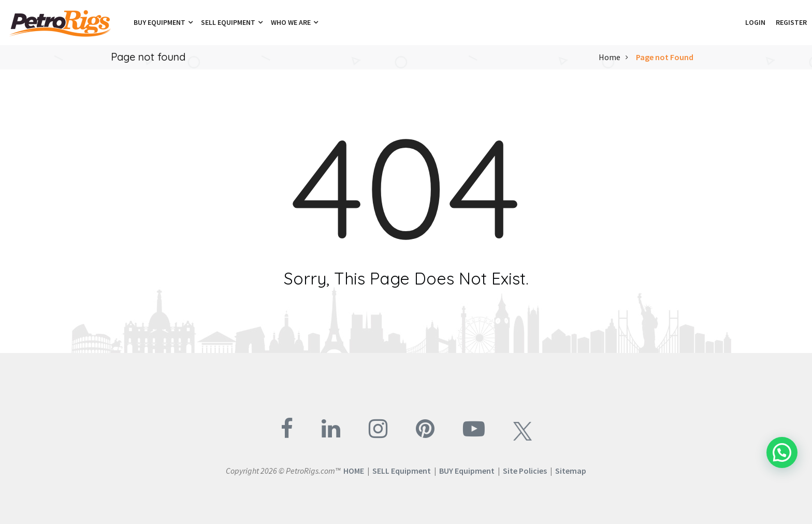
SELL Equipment (402, 471)
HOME (354, 471)
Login (755, 22)
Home (610, 57)
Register (791, 22)
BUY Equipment (467, 471)
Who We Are (294, 22)
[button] (735, 22)
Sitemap (571, 471)
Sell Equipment (232, 22)
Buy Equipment (163, 22)
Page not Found (665, 57)
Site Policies (525, 471)
